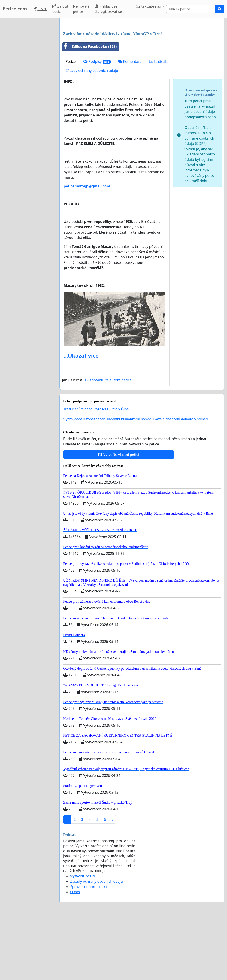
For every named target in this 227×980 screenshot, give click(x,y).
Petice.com (15, 9)
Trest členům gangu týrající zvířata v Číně (96, 471)
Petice (71, 124)
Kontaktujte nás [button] (148, 6)
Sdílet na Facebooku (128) (89, 109)
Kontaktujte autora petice (108, 442)
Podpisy (97, 124)
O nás (75, 954)
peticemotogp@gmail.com (87, 248)
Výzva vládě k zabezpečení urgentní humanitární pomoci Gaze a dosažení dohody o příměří (136, 481)
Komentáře (130, 124)
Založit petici (60, 9)
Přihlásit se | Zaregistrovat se (109, 9)
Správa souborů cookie (89, 949)
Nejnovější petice (82, 9)
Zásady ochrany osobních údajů (92, 133)
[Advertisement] (142, 56)
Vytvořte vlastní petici (119, 517)
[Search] (191, 9)
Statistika (159, 124)
